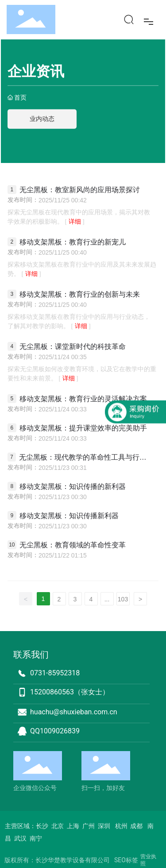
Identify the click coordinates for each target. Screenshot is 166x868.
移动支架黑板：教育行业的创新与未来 (80, 294)
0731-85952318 (55, 673)
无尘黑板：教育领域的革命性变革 (73, 545)
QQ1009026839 (55, 731)
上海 (74, 826)
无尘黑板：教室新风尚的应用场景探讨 (80, 190)
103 (123, 599)
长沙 (42, 826)
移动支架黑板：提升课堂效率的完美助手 (83, 428)
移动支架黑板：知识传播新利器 (69, 516)
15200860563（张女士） (70, 692)
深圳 (103, 826)
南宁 (36, 838)
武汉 (20, 838)
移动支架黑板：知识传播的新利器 (73, 486)
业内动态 (42, 119)
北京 (58, 826)
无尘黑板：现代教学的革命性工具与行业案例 (83, 457)
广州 (89, 826)
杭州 (121, 826)
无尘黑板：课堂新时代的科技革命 (73, 347)
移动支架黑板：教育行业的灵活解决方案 (83, 399)
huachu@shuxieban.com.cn (74, 712)
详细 (75, 222)
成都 (136, 826)
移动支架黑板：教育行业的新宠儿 (73, 242)
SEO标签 (126, 860)
